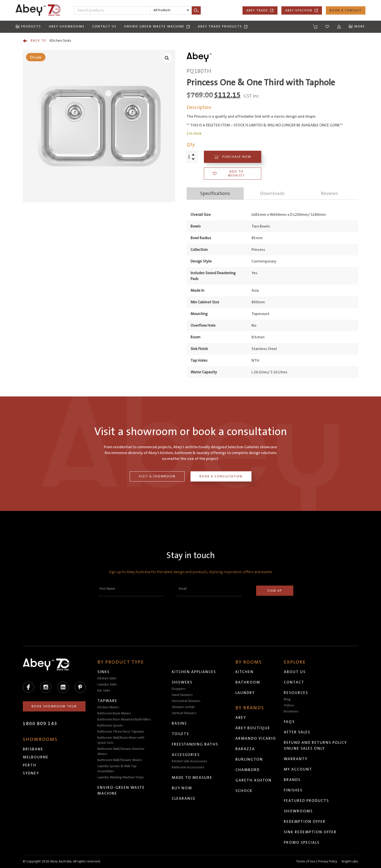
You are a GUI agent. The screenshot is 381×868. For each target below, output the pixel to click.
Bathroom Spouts (110, 726)
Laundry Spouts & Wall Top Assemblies (117, 769)
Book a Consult (346, 10)
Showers (182, 682)
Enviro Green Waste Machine (157, 26)
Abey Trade (260, 11)
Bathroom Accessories (188, 767)
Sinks (104, 672)
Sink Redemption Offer (310, 832)
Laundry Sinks (107, 684)
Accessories (186, 755)
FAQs (290, 722)
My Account (298, 769)
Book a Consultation (221, 476)
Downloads (272, 193)
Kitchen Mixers (108, 707)
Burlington (249, 759)
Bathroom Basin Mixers (114, 713)
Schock (244, 791)
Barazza (245, 749)
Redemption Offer (305, 822)
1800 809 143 (40, 724)
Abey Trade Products (223, 26)
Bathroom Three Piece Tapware (121, 732)
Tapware (108, 701)
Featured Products (307, 801)
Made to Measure (192, 778)
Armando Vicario (256, 738)
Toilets (181, 734)
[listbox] (171, 10)
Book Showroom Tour (54, 706)
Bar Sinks (104, 691)
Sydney (31, 773)
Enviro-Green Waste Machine (121, 790)
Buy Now (182, 788)
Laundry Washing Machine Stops (121, 777)
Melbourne (36, 757)
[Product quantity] (189, 157)
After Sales (297, 732)
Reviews (329, 193)
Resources (296, 693)
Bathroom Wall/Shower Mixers (120, 760)
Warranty (296, 759)
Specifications (215, 193)
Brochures (291, 711)
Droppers (179, 689)
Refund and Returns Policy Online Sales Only (316, 745)
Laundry (245, 693)
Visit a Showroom (157, 476)
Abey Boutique (253, 728)
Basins (180, 723)
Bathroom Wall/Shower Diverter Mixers (121, 751)
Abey (241, 718)
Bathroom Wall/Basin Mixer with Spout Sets (121, 740)
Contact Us (104, 26)
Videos (289, 705)
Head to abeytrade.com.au (160, 859)
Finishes (293, 790)
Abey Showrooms (67, 26)
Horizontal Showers (186, 701)
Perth (30, 765)
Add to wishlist (229, 174)
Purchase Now (233, 157)
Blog (287, 699)
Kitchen (245, 672)
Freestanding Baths (195, 744)
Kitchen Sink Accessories (190, 761)
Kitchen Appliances (194, 672)
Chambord (248, 770)
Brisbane (33, 749)
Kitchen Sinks (47, 41)
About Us (295, 672)
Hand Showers (182, 695)
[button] (167, 58)
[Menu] (28, 27)
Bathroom (248, 682)
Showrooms (299, 811)
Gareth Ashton (254, 780)
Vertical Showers (184, 713)
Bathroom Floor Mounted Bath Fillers (124, 719)
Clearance (184, 798)
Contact (294, 682)
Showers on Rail (183, 707)
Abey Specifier (302, 11)
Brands (292, 780)
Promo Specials (302, 842)
